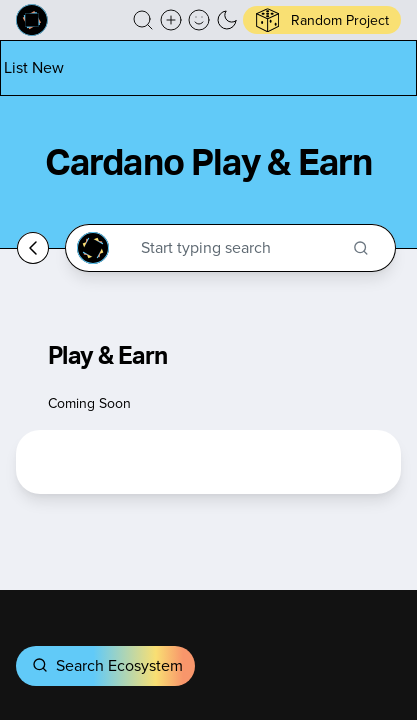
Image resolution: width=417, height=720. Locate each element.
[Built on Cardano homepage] (32, 20)
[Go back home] (33, 248)
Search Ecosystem (105, 665)
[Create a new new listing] (171, 20)
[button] (143, 20)
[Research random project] (322, 20)
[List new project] (34, 67)
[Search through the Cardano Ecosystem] (239, 248)
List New (34, 67)
